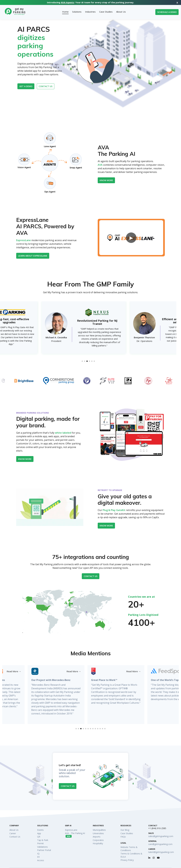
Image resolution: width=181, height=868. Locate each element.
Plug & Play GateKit (114, 510)
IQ (38, 854)
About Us (14, 830)
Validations (42, 847)
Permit (40, 843)
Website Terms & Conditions (129, 849)
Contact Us (91, 576)
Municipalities (99, 830)
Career (13, 833)
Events (40, 830)
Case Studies (127, 833)
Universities (98, 833)
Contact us (46, 86)
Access (41, 860)
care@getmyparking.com (160, 844)
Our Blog (125, 830)
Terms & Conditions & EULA (131, 855)
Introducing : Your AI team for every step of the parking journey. (90, 2)
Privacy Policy (127, 860)
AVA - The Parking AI (75, 835)
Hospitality (98, 843)
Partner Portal (44, 850)
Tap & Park (43, 840)
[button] (82, 361)
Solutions (43, 826)
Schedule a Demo (167, 12)
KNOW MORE (106, 526)
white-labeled (63, 433)
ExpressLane (23, 240)
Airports (97, 837)
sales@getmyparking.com (161, 836)
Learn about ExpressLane (33, 256)
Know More (106, 180)
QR (39, 837)
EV (38, 857)
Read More (48, 671)
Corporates (98, 840)
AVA (100, 165)
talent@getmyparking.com (161, 852)
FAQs (123, 837)
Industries (98, 826)
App (39, 833)
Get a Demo (26, 86)
